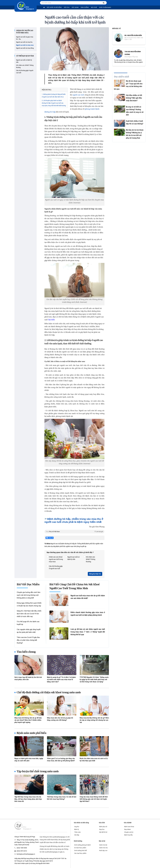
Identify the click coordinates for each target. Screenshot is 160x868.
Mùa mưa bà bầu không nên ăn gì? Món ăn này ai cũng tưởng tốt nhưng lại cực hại (94, 720)
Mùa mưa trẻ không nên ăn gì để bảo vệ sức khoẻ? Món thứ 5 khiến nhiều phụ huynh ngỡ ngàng (28, 720)
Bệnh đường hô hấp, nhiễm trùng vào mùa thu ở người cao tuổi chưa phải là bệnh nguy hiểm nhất (74, 520)
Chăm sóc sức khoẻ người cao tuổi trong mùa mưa (55, 559)
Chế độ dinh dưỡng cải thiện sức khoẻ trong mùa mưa (49, 693)
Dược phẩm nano (105, 7)
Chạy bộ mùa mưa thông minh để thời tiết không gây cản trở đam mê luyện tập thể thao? (94, 799)
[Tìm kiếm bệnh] (104, 3)
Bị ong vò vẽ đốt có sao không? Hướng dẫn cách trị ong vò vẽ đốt (135, 111)
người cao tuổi (78, 95)
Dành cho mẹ (103, 848)
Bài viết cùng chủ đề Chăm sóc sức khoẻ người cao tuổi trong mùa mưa (75, 586)
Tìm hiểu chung (26, 652)
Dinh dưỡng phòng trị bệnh (82, 845)
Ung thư (77, 827)
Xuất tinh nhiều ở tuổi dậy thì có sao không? (135, 122)
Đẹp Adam (127, 829)
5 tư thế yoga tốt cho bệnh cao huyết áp (28, 623)
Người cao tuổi (56, 544)
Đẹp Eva (102, 829)
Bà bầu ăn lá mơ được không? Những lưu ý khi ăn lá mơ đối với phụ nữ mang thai (135, 134)
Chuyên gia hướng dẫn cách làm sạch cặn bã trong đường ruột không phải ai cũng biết (29, 595)
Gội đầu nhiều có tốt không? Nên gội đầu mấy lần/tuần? (134, 98)
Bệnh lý (76, 829)
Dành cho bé (103, 845)
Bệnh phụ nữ (103, 827)
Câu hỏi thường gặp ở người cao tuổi (25, 72)
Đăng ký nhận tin (95, 574)
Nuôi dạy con (103, 850)
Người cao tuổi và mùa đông (25, 48)
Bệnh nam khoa (129, 827)
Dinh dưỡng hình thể (80, 850)
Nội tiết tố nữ (103, 832)
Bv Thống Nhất (80, 544)
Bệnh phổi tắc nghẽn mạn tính (66, 546)
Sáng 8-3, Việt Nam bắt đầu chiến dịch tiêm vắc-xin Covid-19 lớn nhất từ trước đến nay (29, 614)
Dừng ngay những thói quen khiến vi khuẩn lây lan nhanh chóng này (29, 604)
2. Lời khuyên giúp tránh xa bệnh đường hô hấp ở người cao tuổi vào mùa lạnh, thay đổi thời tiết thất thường (54, 103)
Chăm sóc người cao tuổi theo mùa (25, 32)
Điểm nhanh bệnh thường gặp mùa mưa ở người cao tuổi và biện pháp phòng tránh (88, 614)
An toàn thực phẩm (80, 848)
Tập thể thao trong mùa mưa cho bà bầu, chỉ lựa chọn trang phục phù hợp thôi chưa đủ (28, 799)
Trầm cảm (77, 832)
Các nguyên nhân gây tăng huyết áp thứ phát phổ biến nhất (29, 631)
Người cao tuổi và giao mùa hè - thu (25, 38)
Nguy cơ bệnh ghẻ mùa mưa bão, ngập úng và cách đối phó (29, 760)
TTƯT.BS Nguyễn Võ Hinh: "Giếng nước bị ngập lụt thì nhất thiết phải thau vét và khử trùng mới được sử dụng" (94, 679)
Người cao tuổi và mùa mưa (25, 45)
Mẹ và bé (94, 7)
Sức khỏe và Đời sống (54, 7)
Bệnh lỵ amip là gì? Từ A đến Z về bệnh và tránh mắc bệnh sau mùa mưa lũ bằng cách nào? (61, 679)
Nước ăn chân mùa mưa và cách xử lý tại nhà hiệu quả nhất (94, 760)
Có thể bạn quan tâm (25, 56)
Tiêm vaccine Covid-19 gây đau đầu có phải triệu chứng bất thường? (28, 640)
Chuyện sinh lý (129, 832)
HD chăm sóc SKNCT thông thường (25, 66)
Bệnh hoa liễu (128, 835)
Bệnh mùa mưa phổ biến (31, 733)
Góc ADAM (75, 7)
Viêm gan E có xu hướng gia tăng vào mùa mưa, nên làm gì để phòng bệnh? (61, 760)
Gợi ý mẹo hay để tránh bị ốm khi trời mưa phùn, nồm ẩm (28, 678)
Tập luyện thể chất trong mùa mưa (38, 771)
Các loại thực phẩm (80, 853)
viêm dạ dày (51, 546)
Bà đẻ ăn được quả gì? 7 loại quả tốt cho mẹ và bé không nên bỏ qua (128, 85)
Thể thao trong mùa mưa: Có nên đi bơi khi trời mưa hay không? (62, 798)
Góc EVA (67, 7)
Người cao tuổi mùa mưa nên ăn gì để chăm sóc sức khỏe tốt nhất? (88, 597)
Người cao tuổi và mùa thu (24, 42)
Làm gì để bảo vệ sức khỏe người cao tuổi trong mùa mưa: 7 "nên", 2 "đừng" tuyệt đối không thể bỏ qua (88, 632)
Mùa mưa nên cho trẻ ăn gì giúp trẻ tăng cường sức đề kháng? (60, 719)
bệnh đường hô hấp (68, 544)
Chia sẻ (50, 538)
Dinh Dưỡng (85, 7)
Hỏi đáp (77, 835)
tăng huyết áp (82, 546)
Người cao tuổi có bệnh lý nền (24, 61)
